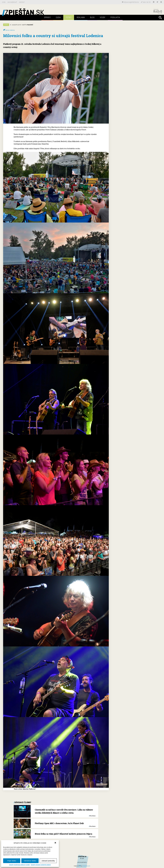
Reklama (81, 17)
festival (7, 30)
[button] (56, 843)
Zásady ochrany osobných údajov (41, 865)
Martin (28, 25)
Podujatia (115, 17)
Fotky (69, 17)
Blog (92, 17)
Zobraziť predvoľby (48, 861)
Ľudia (58, 17)
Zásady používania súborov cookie (19, 865)
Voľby (102, 17)
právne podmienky (82, 862)
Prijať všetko (12, 861)
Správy (47, 17)
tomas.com (86, 866)
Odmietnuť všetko (30, 861)
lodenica (12, 30)
